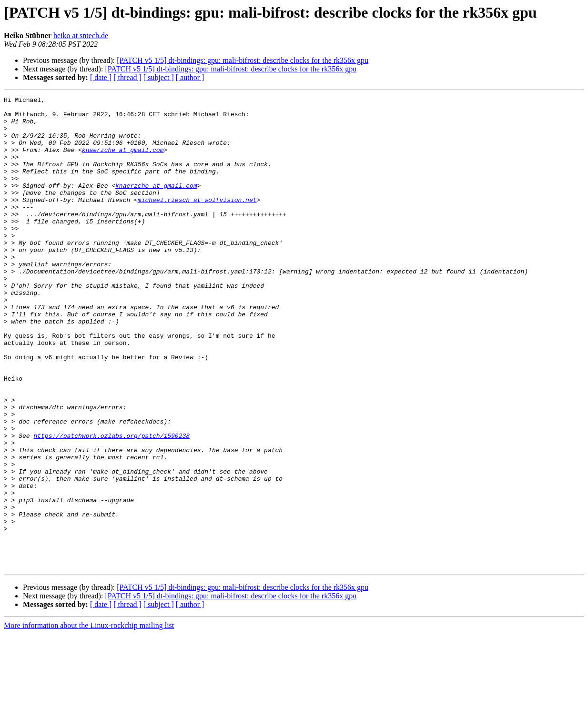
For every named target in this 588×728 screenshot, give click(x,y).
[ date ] (101, 77)
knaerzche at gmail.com (123, 161)
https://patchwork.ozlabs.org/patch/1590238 (112, 504)
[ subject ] (159, 77)
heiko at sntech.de (81, 35)
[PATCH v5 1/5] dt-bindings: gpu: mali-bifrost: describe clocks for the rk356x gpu (243, 60)
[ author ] (190, 77)
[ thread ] (127, 77)
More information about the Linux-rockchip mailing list (89, 720)
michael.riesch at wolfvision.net (197, 221)
